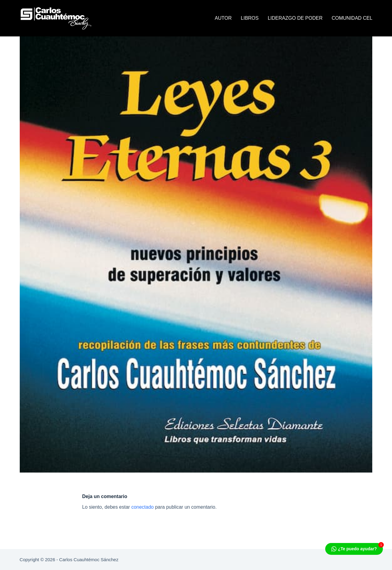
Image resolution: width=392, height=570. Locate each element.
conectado (142, 507)
